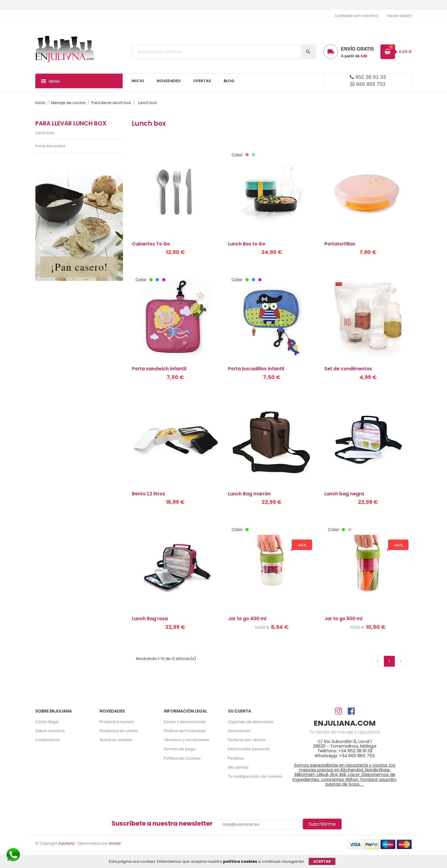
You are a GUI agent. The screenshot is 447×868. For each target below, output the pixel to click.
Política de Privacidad (185, 731)
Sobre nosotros (50, 731)
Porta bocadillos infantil (256, 369)
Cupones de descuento (251, 722)
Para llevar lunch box (71, 123)
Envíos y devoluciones (185, 722)
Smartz (114, 843)
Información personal (249, 749)
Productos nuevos (117, 722)
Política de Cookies (182, 758)
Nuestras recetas (116, 740)
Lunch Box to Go (247, 244)
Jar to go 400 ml (247, 619)
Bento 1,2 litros (148, 494)
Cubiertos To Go (151, 244)
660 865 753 (368, 84)
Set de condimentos (348, 369)
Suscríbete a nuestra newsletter (162, 824)
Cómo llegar (47, 722)
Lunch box (45, 133)
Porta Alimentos (50, 146)
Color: (237, 155)
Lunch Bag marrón (249, 494)
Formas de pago (180, 749)
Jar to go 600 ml (343, 619)
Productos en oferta (119, 731)
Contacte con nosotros (356, 16)
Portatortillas (340, 244)
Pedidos (236, 758)
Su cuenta (240, 711)
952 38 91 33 (368, 77)
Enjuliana (66, 843)
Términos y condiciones (186, 740)
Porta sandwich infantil (159, 369)
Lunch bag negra (344, 494)
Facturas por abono (247, 740)
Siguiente (401, 661)
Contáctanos (48, 740)
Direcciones (239, 731)
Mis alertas (238, 767)
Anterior (378, 661)
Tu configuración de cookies (255, 776)
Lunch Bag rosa (150, 619)
